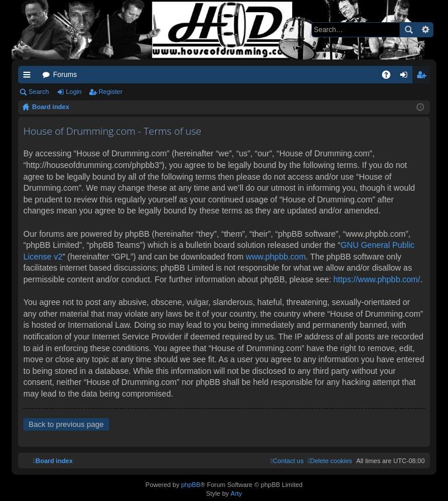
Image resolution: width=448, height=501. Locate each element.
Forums (65, 75)
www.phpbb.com (276, 257)
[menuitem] (330, 461)
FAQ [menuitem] (390, 77)
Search (408, 30)
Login (74, 92)
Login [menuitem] (406, 77)
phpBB (190, 485)
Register (111, 92)
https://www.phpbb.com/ (377, 279)
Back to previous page (66, 424)
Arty (236, 493)
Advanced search (425, 30)
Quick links (29, 77)
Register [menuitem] (424, 77)
